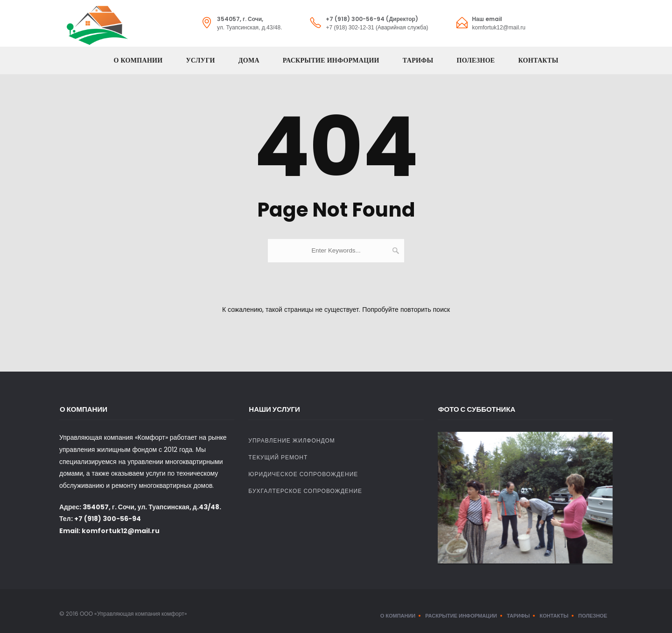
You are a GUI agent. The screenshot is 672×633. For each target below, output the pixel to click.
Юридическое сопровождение (303, 474)
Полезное (476, 60)
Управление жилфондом (292, 440)
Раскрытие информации (331, 60)
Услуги (200, 60)
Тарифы (418, 60)
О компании (138, 60)
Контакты (539, 60)
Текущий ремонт (278, 457)
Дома (249, 60)
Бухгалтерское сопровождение (305, 491)
